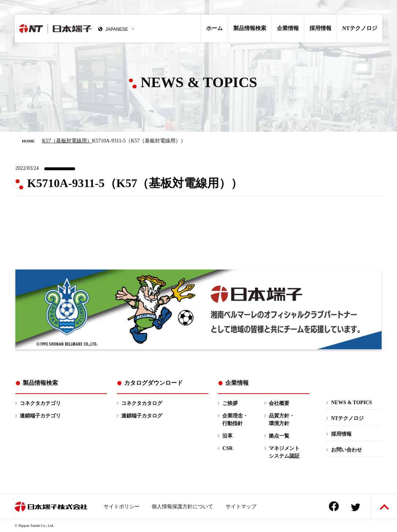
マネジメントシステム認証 (284, 452)
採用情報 (320, 28)
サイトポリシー (122, 507)
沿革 (227, 436)
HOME (28, 141)
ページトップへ (384, 507)
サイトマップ (241, 507)
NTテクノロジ (360, 28)
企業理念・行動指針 (235, 420)
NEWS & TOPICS (352, 403)
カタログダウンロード (153, 383)
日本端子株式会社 (76, 29)
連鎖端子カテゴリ (40, 416)
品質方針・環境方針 (282, 420)
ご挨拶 (230, 403)
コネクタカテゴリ (40, 403)
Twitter (356, 507)
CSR (227, 448)
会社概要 (279, 403)
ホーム (214, 28)
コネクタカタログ (142, 403)
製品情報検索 (250, 28)
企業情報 (288, 28)
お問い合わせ (346, 450)
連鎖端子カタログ (142, 416)
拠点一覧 (279, 436)
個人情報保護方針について (182, 507)
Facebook (334, 506)
